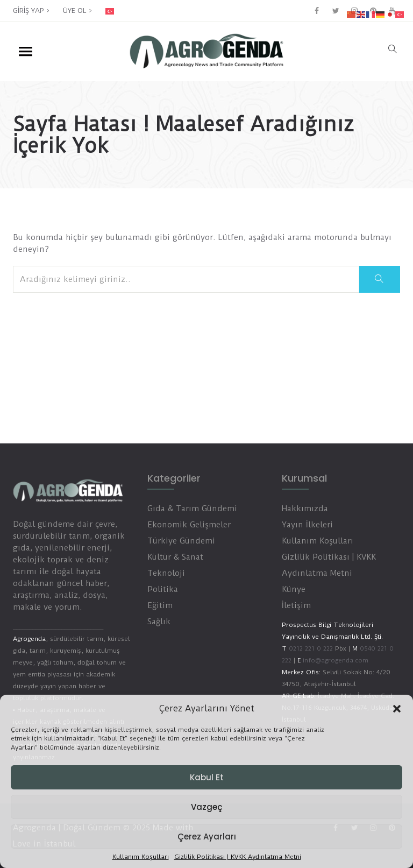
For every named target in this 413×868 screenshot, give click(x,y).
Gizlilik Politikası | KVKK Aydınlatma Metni (238, 857)
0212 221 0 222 (311, 648)
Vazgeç (206, 807)
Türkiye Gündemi (181, 541)
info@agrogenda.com (336, 660)
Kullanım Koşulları (141, 857)
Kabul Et (207, 777)
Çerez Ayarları (207, 837)
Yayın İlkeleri (307, 525)
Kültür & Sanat (175, 557)
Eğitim (160, 605)
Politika (163, 589)
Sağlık (159, 622)
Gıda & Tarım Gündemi (192, 509)
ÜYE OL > (77, 10)
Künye (294, 589)
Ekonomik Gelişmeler (189, 525)
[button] (397, 709)
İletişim (296, 605)
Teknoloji (166, 573)
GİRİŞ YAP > (31, 10)
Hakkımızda (305, 509)
